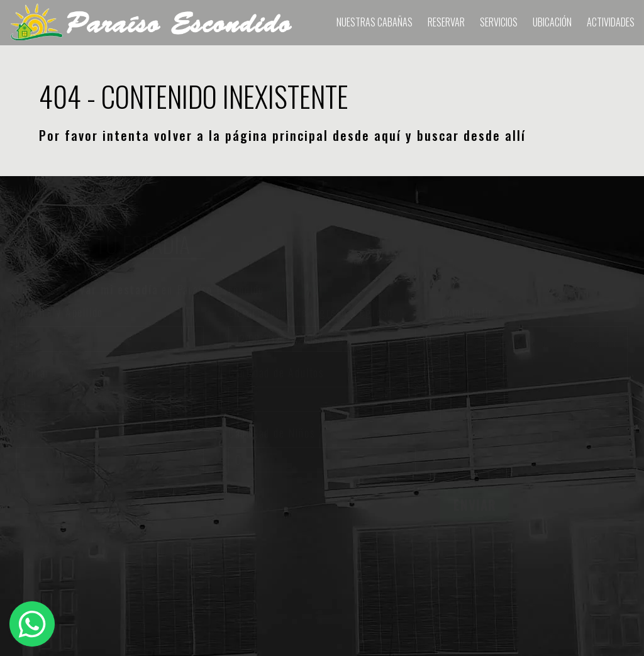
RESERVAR (446, 22)
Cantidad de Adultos (276, 372)
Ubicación (552, 22)
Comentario (467, 312)
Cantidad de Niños (272, 433)
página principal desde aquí (314, 135)
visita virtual (299, 289)
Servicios (499, 22)
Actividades (611, 22)
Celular (33, 372)
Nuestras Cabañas (375, 22)
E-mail (32, 433)
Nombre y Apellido (60, 312)
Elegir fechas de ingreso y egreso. (312, 312)
